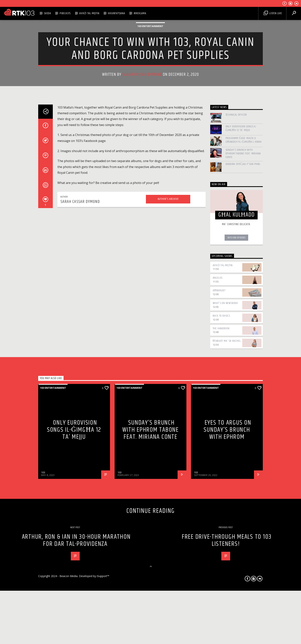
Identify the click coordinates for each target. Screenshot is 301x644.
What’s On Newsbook (225, 454)
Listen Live (273, 13)
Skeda (48, 13)
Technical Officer (236, 266)
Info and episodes (237, 389)
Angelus (218, 429)
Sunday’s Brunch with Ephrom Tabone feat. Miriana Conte (243, 305)
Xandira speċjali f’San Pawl (243, 315)
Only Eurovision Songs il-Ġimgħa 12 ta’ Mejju (241, 279)
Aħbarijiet (219, 441)
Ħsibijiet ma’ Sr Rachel (227, 492)
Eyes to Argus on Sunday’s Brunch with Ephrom (227, 581)
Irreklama (140, 13)
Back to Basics (221, 467)
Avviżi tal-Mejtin (89, 13)
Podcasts (65, 13)
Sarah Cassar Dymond (142, 143)
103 (43, 623)
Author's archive (168, 350)
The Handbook (221, 479)
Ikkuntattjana (116, 13)
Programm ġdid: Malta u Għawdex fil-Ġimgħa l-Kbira (244, 291)
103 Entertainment (150, 95)
